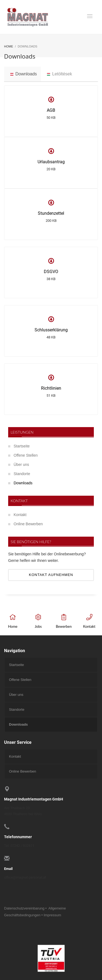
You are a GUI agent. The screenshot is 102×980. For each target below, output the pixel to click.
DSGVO (51, 272)
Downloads (23, 483)
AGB (51, 110)
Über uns (21, 465)
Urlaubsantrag (51, 162)
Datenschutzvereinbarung (24, 908)
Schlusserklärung (51, 330)
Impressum (52, 915)
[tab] (22, 74)
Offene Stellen (26, 455)
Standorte (22, 474)
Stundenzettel (51, 213)
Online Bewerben (28, 524)
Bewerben (64, 626)
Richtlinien (51, 388)
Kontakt (20, 515)
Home (13, 626)
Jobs (38, 626)
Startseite (22, 446)
